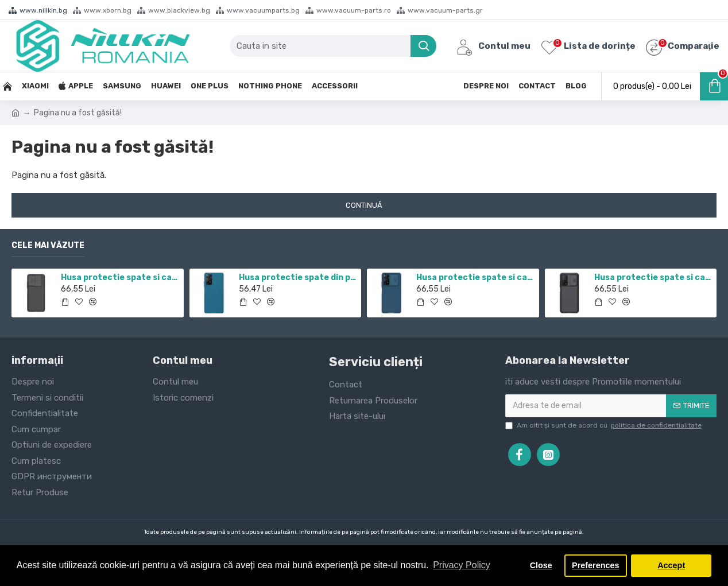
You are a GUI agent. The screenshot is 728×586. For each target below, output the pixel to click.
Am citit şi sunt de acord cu (604, 425)
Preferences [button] (595, 565)
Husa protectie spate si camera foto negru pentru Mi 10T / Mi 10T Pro (653, 278)
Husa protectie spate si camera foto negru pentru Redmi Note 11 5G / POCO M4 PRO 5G (120, 278)
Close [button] (541, 565)
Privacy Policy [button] (462, 565)
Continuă (364, 205)
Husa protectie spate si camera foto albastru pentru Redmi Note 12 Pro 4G (475, 278)
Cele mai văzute (48, 245)
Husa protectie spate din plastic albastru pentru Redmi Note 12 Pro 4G (298, 278)
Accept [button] (671, 565)
